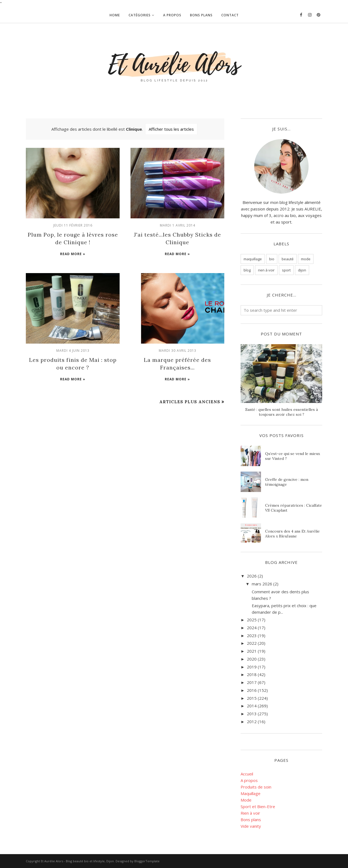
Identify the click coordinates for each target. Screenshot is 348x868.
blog (247, 270)
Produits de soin (256, 787)
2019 (252, 667)
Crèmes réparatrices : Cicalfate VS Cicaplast (293, 508)
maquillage (253, 259)
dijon (302, 270)
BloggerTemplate (147, 861)
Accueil (247, 774)
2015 (252, 698)
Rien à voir (250, 813)
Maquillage (251, 793)
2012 (252, 722)
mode (306, 259)
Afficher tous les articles (171, 129)
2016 (252, 690)
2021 (252, 651)
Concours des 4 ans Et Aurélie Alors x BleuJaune (292, 534)
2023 (252, 635)
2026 (252, 576)
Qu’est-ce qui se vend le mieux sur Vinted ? (293, 456)
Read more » (73, 254)
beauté (288, 259)
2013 (252, 714)
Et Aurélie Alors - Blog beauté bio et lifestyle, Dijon (77, 861)
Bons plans (251, 820)
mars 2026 (262, 584)
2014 (252, 706)
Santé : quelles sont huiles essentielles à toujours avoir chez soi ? (282, 412)
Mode (246, 800)
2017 (252, 682)
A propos (249, 780)
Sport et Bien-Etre (258, 806)
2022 (252, 643)
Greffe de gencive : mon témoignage (287, 482)
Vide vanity (251, 826)
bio (272, 259)
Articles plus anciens (190, 402)
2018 (252, 674)
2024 (252, 628)
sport (286, 270)
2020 (252, 659)
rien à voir (266, 270)
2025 (252, 620)
